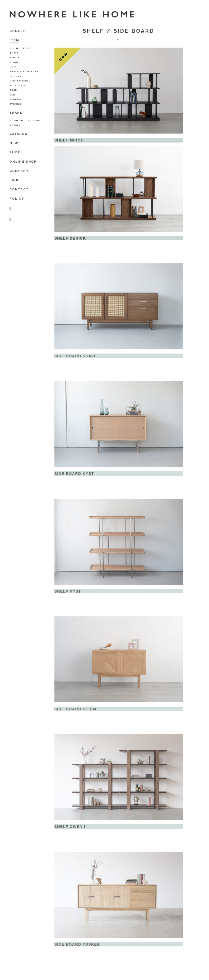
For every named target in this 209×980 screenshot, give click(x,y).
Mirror (15, 99)
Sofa (13, 67)
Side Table (18, 85)
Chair (14, 53)
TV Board (17, 76)
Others (15, 104)
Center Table (20, 81)
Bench (15, 57)
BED (12, 95)
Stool (14, 62)
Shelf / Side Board (25, 71)
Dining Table (20, 48)
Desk (13, 90)
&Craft (15, 125)
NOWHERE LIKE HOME (25, 121)
